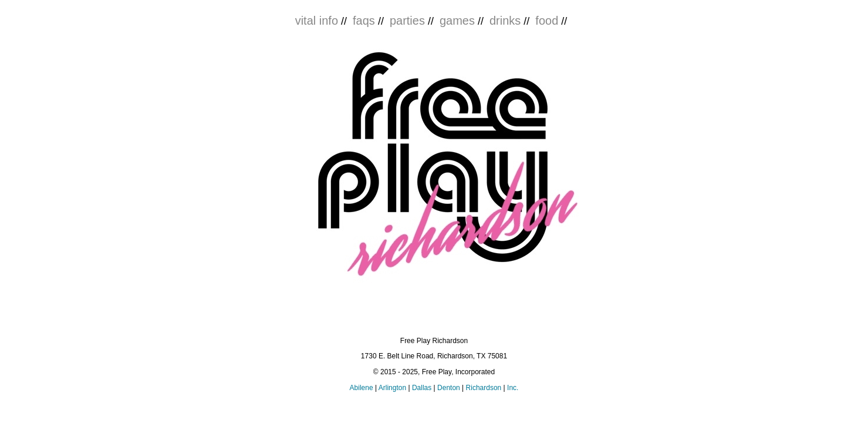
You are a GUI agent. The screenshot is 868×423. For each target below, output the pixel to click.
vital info (317, 21)
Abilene (362, 388)
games (457, 21)
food (547, 21)
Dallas (422, 388)
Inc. (513, 388)
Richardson (484, 388)
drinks (505, 21)
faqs (364, 21)
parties (407, 21)
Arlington (392, 388)
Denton (449, 388)
